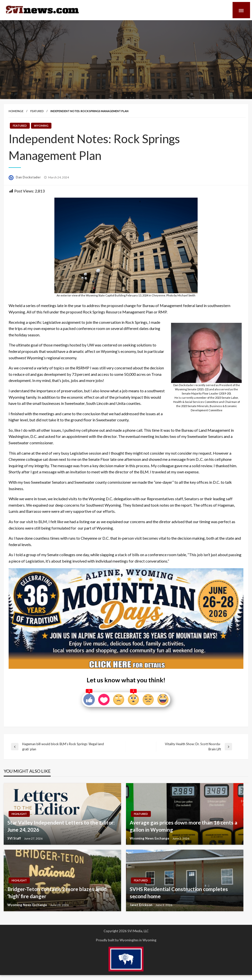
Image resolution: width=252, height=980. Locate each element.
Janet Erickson (141, 905)
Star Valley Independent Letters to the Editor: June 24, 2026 (61, 826)
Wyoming (41, 126)
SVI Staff (15, 838)
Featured (37, 111)
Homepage (16, 111)
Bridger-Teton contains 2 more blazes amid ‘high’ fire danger (57, 893)
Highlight (19, 814)
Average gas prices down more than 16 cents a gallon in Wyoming (183, 826)
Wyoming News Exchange (150, 838)
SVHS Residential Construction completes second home (179, 893)
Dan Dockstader (29, 177)
